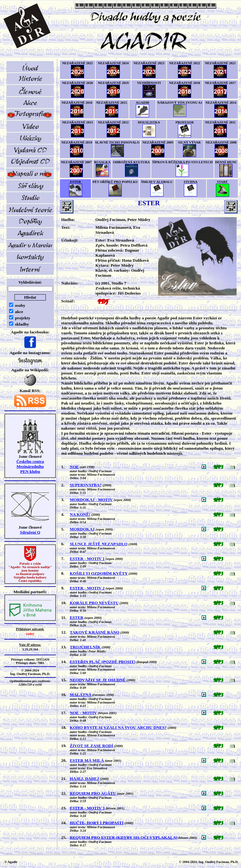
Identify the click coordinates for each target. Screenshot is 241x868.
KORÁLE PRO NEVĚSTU (94, 603)
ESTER (77, 617)
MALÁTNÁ (80, 695)
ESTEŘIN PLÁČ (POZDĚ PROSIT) (102, 662)
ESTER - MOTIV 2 (87, 588)
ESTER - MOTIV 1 (87, 559)
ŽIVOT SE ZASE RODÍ (91, 746)
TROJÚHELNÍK (85, 647)
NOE (74, 467)
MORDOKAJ (82, 529)
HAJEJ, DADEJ (84, 779)
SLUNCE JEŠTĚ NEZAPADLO (99, 544)
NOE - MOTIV (83, 713)
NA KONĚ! (80, 514)
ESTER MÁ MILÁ (87, 760)
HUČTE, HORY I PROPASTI (96, 823)
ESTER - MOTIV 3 (87, 808)
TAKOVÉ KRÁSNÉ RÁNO (94, 632)
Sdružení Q (30, 532)
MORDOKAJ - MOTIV (91, 500)
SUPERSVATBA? (86, 485)
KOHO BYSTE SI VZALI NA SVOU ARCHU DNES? (118, 727)
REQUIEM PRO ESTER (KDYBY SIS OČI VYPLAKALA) (123, 837)
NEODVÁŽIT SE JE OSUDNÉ (98, 680)
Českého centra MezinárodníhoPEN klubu (30, 466)
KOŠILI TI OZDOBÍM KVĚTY (99, 573)
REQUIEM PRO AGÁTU (93, 793)
